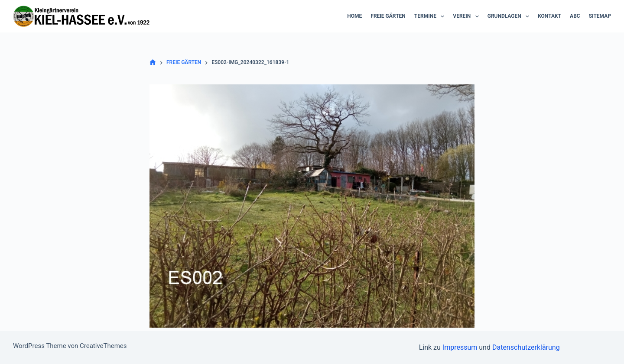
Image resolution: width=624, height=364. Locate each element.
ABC (575, 16)
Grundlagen (510, 16)
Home (354, 16)
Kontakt (549, 16)
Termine (431, 16)
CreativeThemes (103, 346)
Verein (467, 16)
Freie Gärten (388, 16)
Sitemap (600, 16)
